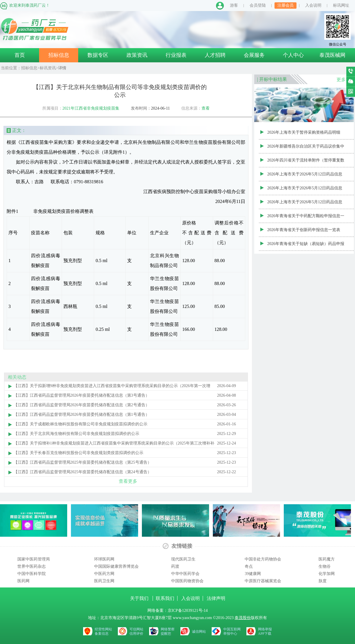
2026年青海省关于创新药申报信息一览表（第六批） (304, 232)
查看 (206, 108)
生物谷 (325, 566)
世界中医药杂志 (32, 566)
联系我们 (165, 598)
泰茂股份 (243, 618)
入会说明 (313, 5)
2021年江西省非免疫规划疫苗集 (91, 108)
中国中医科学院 (32, 574)
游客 (234, 5)
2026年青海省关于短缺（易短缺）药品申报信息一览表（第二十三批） (306, 246)
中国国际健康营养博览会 (116, 566)
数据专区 (98, 55)
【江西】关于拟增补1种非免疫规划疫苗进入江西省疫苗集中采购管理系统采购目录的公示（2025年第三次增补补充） (114, 444)
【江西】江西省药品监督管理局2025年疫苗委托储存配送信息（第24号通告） (83, 472)
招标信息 (59, 55)
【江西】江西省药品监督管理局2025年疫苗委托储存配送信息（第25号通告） (83, 462)
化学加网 (327, 574)
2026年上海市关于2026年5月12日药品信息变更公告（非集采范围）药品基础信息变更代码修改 (306, 204)
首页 (20, 55)
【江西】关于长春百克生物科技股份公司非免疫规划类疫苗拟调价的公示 (78, 453)
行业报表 (176, 55)
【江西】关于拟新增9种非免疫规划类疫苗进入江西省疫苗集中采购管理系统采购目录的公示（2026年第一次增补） (112, 387)
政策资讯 (137, 55)
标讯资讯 (48, 68)
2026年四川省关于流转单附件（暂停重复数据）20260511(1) (306, 163)
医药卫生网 (104, 581)
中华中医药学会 (185, 574)
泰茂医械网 (332, 55)
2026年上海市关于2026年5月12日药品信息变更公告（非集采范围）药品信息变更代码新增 (306, 191)
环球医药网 (104, 559)
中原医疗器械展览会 (263, 581)
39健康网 (253, 574)
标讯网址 (341, 5)
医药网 (23, 581)
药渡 (175, 566)
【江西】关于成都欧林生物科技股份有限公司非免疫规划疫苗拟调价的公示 (80, 424)
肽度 (323, 581)
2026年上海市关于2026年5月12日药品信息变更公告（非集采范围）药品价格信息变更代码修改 (306, 177)
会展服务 (254, 55)
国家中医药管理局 (34, 559)
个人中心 (293, 55)
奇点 (249, 566)
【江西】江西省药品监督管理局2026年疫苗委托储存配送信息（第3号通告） (82, 395)
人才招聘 (215, 55)
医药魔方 (327, 559)
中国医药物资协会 (187, 581)
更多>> (344, 80)
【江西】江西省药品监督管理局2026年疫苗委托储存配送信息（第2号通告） (82, 405)
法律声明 (216, 598)
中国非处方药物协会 (263, 559)
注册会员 (286, 5)
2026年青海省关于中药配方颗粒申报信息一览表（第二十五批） (306, 218)
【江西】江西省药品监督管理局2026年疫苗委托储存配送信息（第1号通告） (82, 414)
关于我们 (140, 598)
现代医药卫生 (183, 559)
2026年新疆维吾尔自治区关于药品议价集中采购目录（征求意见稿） (306, 149)
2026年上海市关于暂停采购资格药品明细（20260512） (304, 135)
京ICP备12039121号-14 (188, 611)
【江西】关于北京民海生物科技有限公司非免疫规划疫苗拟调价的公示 (76, 434)
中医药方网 (104, 574)
